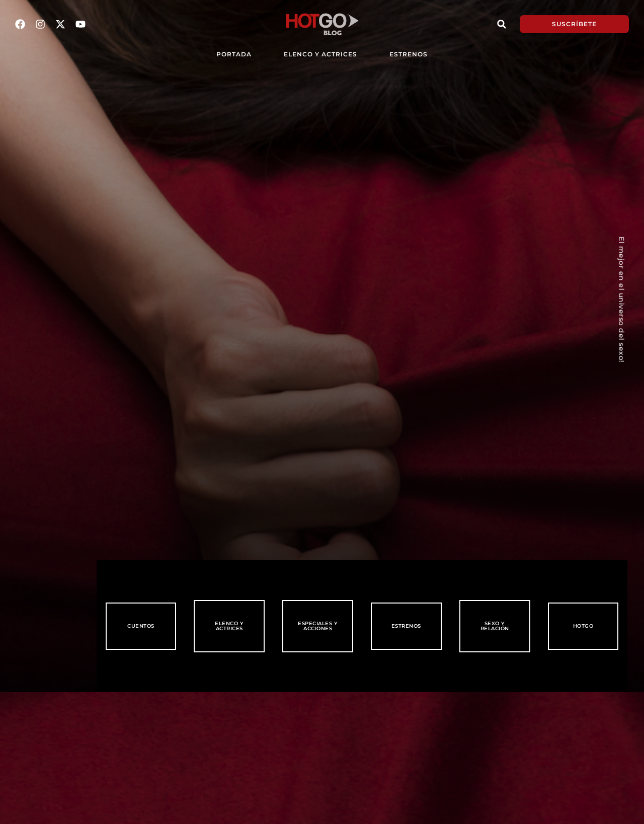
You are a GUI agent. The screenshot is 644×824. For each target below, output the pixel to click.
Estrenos (409, 54)
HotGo (583, 626)
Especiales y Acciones (318, 626)
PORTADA (234, 54)
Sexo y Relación (495, 626)
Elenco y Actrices (320, 54)
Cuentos (141, 626)
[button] (502, 24)
